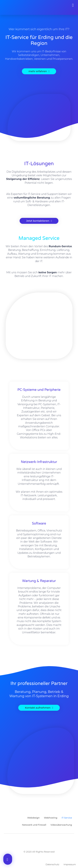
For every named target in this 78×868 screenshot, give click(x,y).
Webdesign (33, 818)
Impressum (70, 864)
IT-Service (67, 818)
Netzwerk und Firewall (34, 825)
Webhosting (51, 818)
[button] (73, 5)
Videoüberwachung (61, 825)
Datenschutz (52, 864)
